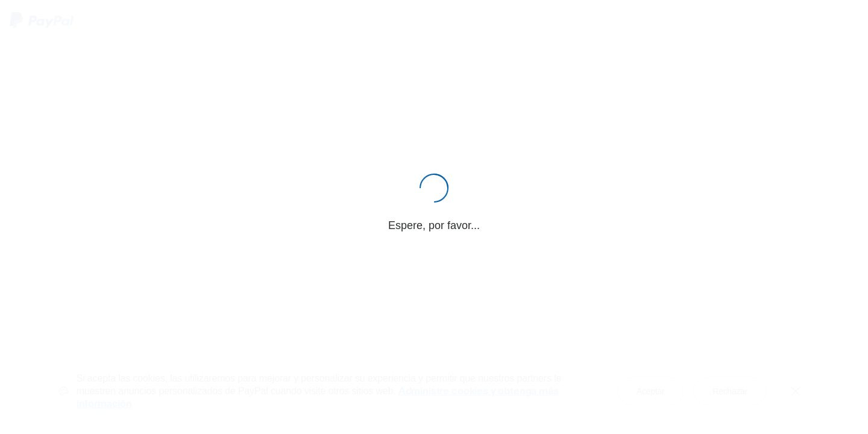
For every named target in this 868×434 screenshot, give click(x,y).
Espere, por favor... (434, 225)
